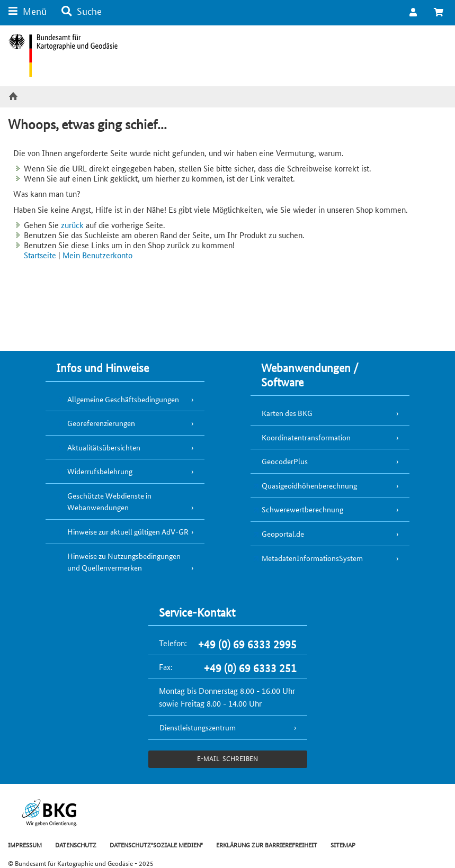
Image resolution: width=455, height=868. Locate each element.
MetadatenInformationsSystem (312, 558)
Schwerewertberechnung (302, 509)
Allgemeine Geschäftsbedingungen (123, 399)
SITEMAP (343, 844)
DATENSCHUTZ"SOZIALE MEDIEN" (156, 844)
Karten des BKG (287, 413)
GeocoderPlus (285, 461)
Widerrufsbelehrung (100, 471)
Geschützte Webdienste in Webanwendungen (109, 501)
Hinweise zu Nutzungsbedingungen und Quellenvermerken (124, 562)
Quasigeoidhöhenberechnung (309, 485)
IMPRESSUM (25, 844)
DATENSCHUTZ (76, 844)
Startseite (40, 255)
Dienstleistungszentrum (198, 727)
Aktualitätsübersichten (104, 447)
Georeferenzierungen (101, 423)
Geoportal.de (283, 534)
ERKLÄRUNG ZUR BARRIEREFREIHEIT (267, 844)
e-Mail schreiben (227, 758)
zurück (72, 225)
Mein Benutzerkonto (97, 255)
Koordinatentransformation (306, 437)
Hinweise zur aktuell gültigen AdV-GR (128, 531)
